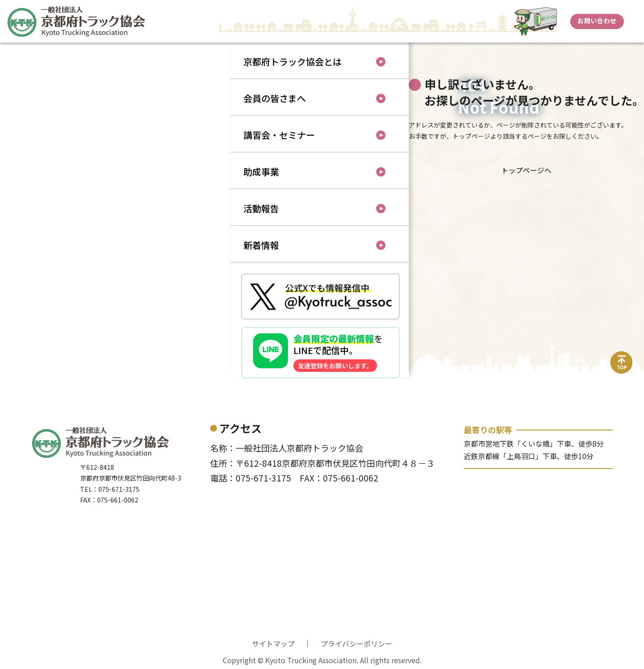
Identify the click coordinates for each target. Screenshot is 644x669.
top (622, 357)
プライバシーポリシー (356, 643)
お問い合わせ (597, 21)
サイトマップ (273, 643)
